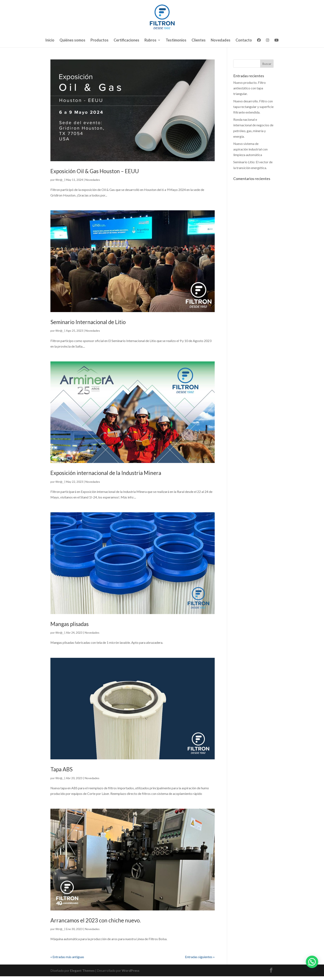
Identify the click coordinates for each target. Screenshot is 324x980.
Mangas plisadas (70, 624)
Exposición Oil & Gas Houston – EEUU (95, 171)
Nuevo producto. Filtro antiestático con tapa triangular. (250, 88)
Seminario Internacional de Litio (88, 322)
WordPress (131, 970)
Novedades (221, 40)
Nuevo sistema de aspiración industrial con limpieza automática (250, 149)
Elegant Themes (82, 970)
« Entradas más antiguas (67, 957)
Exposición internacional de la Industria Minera (106, 473)
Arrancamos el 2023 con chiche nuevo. (96, 920)
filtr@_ (60, 180)
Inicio (50, 40)
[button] (312, 962)
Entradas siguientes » (200, 957)
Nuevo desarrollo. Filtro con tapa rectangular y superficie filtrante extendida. (253, 107)
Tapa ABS (61, 769)
